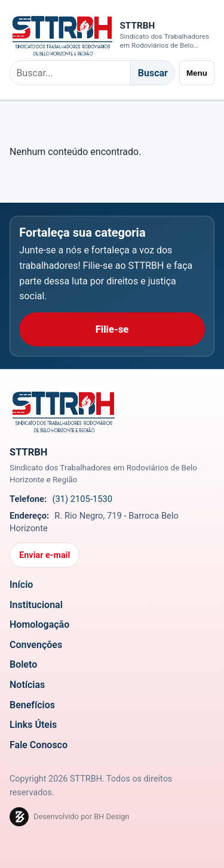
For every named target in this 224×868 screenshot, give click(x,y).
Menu (197, 73)
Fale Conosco (39, 745)
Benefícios (32, 704)
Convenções (36, 645)
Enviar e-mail (45, 555)
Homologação (39, 624)
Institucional (36, 604)
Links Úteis (33, 725)
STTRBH (137, 26)
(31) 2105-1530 (82, 499)
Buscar (153, 73)
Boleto (23, 664)
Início (21, 585)
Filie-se (112, 329)
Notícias (27, 685)
